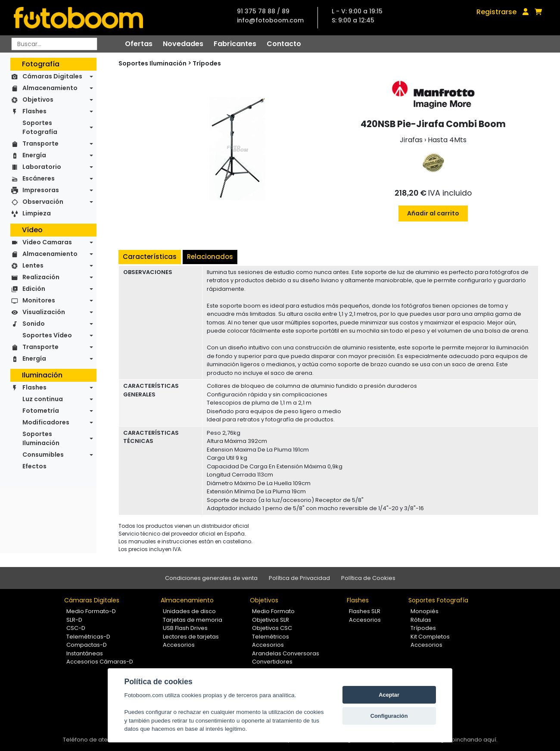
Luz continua (43, 399)
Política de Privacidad (299, 578)
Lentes (33, 265)
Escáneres (39, 178)
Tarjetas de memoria (193, 620)
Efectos (34, 466)
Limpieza (37, 213)
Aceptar (389, 695)
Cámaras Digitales (52, 76)
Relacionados (210, 257)
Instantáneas (85, 653)
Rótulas (421, 620)
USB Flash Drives (185, 628)
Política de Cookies (368, 578)
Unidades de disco (189, 611)
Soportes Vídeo (47, 335)
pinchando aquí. (474, 740)
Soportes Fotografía (40, 127)
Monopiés (425, 611)
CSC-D (76, 628)
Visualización (44, 312)
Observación (43, 202)
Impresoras (41, 190)
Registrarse (496, 12)
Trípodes (207, 63)
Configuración (389, 716)
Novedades (183, 44)
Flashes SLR (365, 611)
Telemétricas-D (88, 637)
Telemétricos (271, 637)
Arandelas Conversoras (286, 653)
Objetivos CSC (272, 628)
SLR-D (74, 620)
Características (150, 257)
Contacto (284, 44)
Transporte (40, 143)
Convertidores (272, 662)
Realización (41, 277)
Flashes (34, 111)
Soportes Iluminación (41, 438)
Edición (34, 289)
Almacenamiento (50, 88)
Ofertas (139, 44)
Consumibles (43, 455)
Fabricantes (235, 44)
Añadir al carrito (433, 213)
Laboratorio (42, 167)
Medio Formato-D (91, 611)
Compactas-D (87, 645)
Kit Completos (430, 637)
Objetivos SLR (271, 620)
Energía (34, 155)
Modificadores (46, 422)
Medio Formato (273, 611)
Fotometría (41, 411)
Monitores (39, 300)
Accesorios (179, 645)
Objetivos (38, 100)
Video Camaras (47, 242)
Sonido (34, 324)
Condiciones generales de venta (211, 578)
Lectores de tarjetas (191, 637)
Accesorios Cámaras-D (100, 662)
